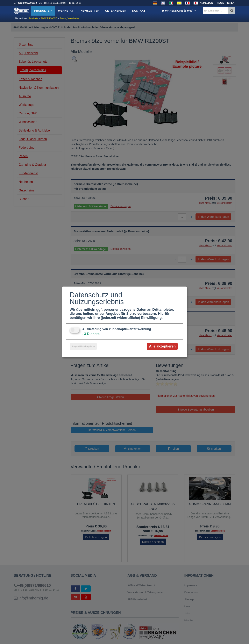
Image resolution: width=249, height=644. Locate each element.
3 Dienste (90, 334)
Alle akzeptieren (162, 346)
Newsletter (90, 11)
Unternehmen (116, 11)
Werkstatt (66, 11)
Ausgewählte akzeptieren (83, 346)
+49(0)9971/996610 (27, 3)
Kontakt (139, 11)
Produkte (43, 11)
